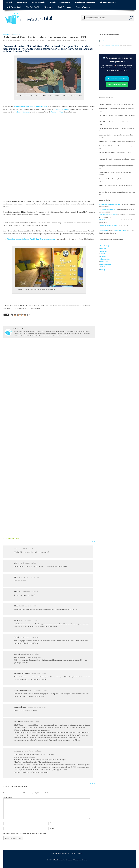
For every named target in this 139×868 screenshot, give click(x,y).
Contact (67, 853)
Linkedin (103, 267)
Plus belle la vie (33, 7)
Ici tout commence (108, 2)
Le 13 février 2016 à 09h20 (37, 673)
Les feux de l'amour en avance (109, 225)
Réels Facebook (64, 7)
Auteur (73, 853)
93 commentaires (81, 40)
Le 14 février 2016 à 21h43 (34, 751)
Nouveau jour (104, 231)
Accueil (9, 2)
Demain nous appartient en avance (110, 204)
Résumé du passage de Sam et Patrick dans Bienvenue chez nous (31, 239)
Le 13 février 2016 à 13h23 (38, 690)
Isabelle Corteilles (56, 40)
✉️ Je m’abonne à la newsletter (117, 79)
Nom (52, 823)
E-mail (53, 828)
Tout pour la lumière (120, 231)
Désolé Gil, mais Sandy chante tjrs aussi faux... (121, 104)
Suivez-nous (22, 2)
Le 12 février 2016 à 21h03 (29, 620)
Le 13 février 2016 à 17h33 (37, 707)
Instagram (103, 251)
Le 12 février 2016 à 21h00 (28, 606)
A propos (79, 853)
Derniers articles (38, 2)
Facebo (102, 249)
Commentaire (8, 797)
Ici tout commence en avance (108, 215)
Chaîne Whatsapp (83, 7)
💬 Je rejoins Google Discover (117, 85)
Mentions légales (57, 853)
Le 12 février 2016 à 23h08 (30, 654)
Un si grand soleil (13, 7)
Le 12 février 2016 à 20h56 (31, 577)
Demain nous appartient (85, 2)
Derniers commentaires (60, 2)
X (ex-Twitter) (105, 246)
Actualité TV (17, 34)
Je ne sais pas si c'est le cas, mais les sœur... (122, 142)
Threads (103, 254)
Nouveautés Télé (8, 34)
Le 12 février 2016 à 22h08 (30, 637)
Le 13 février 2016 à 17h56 (30, 721)
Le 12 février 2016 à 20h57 (31, 592)
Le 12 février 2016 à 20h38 (27, 563)
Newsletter (49, 7)
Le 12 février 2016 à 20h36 (27, 549)
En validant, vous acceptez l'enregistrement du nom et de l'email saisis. (25, 833)
